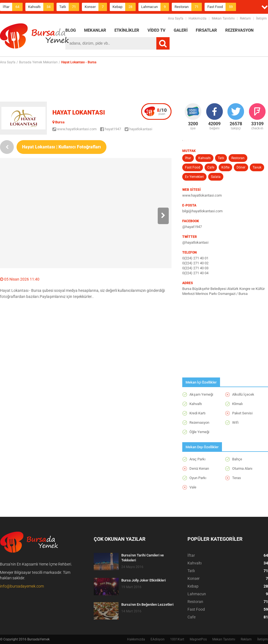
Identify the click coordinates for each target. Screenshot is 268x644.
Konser (96, 7)
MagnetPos (198, 639)
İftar (13, 7)
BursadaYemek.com (34, 37)
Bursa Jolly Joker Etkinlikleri (144, 580)
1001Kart (177, 639)
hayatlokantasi (138, 129)
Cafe (211, 167)
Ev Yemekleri (194, 177)
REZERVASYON (239, 30)
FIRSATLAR (206, 30)
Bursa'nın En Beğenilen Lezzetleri (147, 604)
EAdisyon (158, 639)
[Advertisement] (134, 83)
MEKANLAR (95, 30)
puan (162, 112)
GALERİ (181, 30)
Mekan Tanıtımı (223, 18)
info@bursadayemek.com (22, 586)
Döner (241, 167)
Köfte (225, 167)
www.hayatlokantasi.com (74, 129)
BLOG (71, 30)
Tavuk (257, 167)
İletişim (262, 18)
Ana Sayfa (176, 18)
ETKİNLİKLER (127, 30)
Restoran (188, 7)
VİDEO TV (156, 30)
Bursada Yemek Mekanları (38, 62)
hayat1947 (111, 129)
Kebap (124, 7)
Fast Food (222, 7)
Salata (216, 177)
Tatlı (69, 7)
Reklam (245, 18)
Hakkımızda (198, 18)
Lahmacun (155, 7)
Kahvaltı (41, 7)
